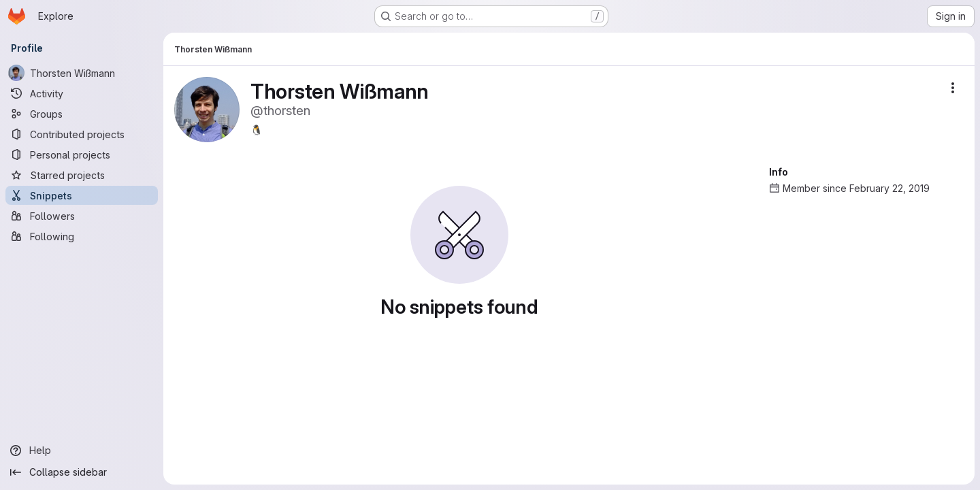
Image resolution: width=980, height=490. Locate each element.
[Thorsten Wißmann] (82, 73)
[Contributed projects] (82, 134)
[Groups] (82, 114)
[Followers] (82, 216)
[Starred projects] (82, 175)
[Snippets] (82, 195)
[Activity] (82, 93)
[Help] (82, 451)
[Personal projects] (82, 154)
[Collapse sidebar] (82, 472)
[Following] (82, 236)
